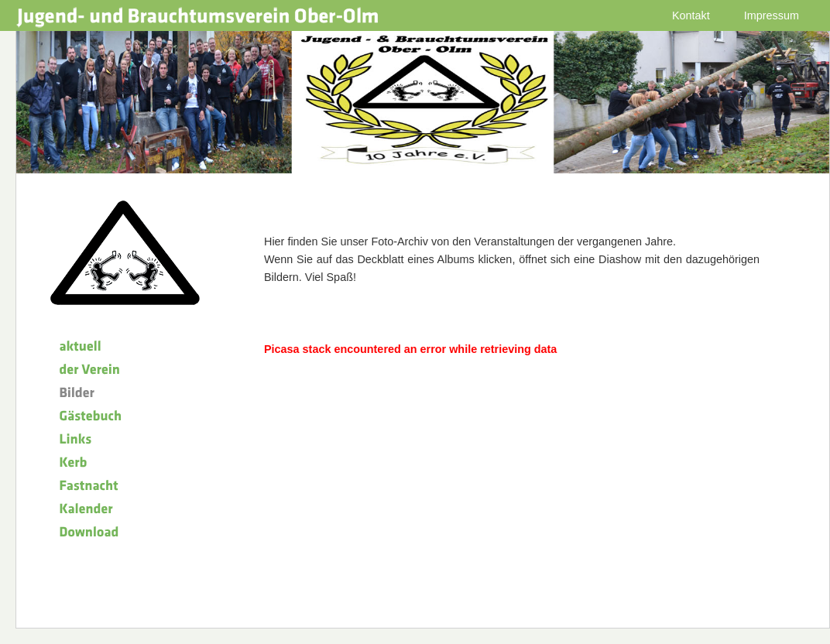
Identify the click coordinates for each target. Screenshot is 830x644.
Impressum (772, 15)
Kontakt (691, 15)
